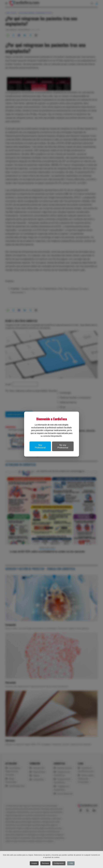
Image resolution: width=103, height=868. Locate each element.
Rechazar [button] (45, 863)
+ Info (71, 863)
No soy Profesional (63, 446)
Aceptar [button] (34, 863)
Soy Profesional (40, 446)
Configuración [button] (59, 863)
